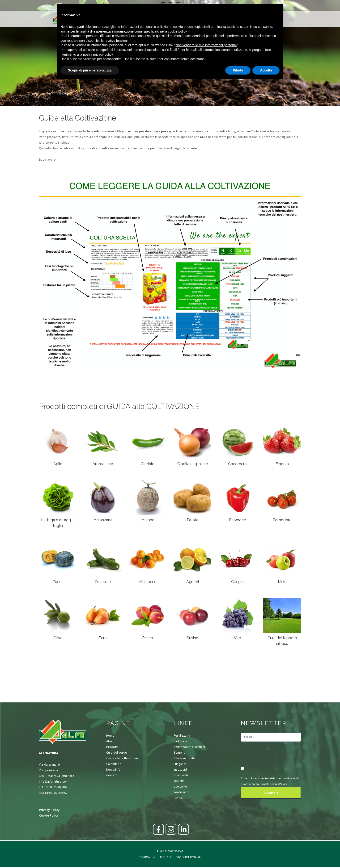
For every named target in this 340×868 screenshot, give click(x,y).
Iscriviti (271, 793)
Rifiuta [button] (238, 70)
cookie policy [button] (177, 31)
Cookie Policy (49, 815)
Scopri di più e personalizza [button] (90, 70)
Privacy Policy (49, 810)
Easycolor (194, 857)
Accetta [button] (266, 70)
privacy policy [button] (103, 54)
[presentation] (268, 754)
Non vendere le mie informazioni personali (206, 45)
